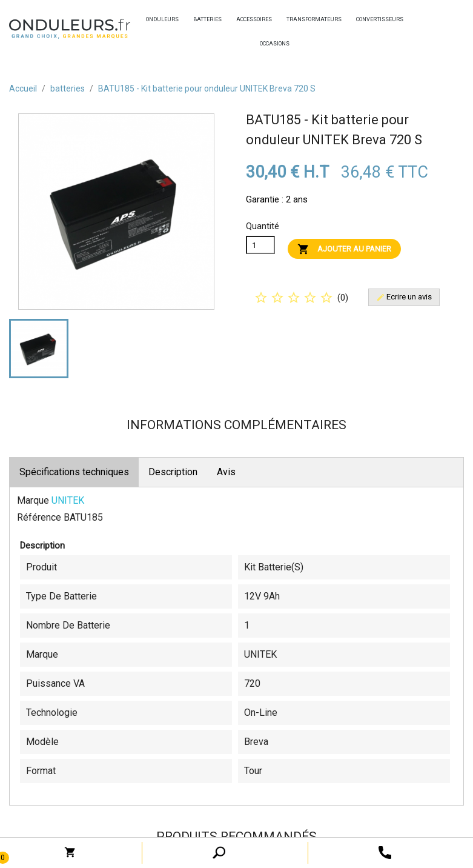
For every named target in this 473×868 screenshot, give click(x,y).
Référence (39, 517)
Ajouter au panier (344, 249)
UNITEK (68, 500)
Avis (226, 472)
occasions (263, 44)
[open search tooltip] (385, 852)
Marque (33, 500)
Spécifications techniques (74, 472)
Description (173, 472)
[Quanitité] (260, 245)
